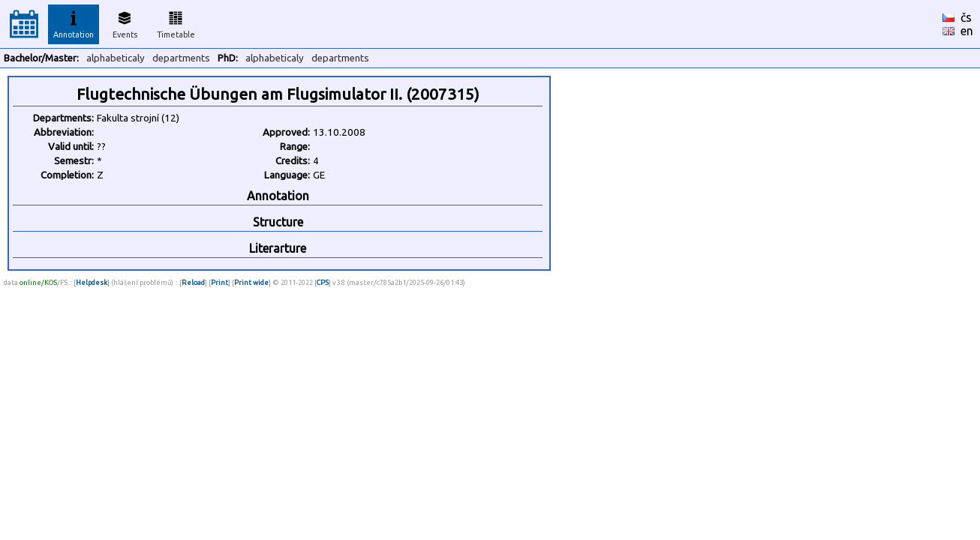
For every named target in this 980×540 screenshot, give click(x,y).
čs (966, 17)
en (967, 31)
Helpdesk (92, 282)
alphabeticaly (116, 58)
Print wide (251, 282)
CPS (323, 282)
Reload (193, 282)
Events (125, 22)
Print (219, 282)
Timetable (176, 22)
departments (181, 58)
